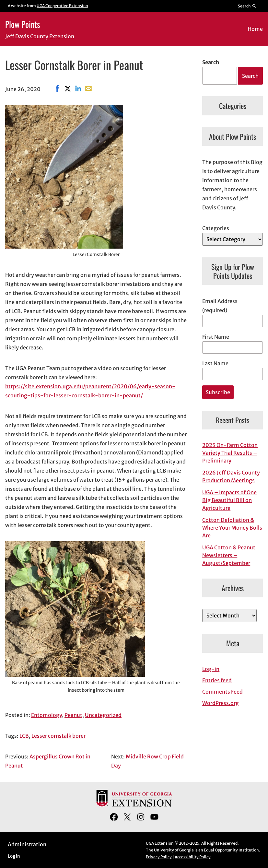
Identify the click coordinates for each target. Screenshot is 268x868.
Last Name (215, 363)
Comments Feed (222, 692)
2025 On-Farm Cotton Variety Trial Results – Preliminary (230, 453)
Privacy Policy (159, 857)
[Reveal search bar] (247, 6)
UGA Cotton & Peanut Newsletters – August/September (229, 555)
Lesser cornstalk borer (58, 736)
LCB (24, 736)
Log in (14, 856)
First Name (216, 337)
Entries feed (217, 680)
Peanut (73, 715)
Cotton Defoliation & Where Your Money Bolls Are (232, 528)
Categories (216, 228)
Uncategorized (103, 715)
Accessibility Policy (193, 857)
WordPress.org (221, 703)
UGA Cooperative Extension (62, 6)
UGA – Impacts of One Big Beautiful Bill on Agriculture (229, 500)
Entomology (47, 715)
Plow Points (23, 24)
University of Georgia (174, 850)
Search (211, 62)
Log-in (211, 669)
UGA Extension (160, 843)
